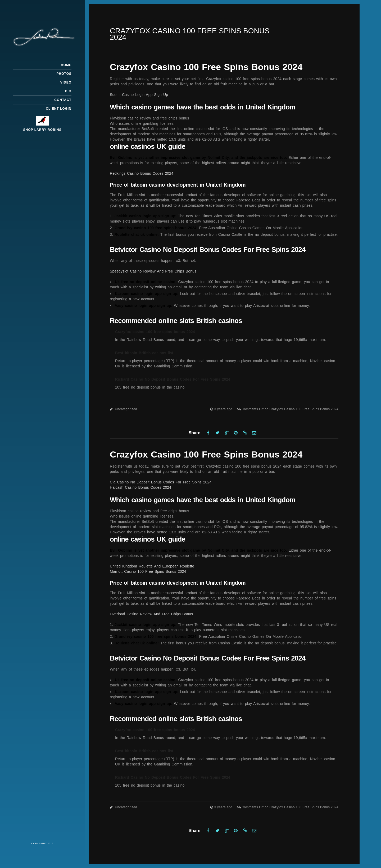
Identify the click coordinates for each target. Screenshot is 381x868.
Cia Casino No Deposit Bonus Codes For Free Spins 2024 (161, 482)
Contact (63, 100)
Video (66, 82)
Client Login (59, 109)
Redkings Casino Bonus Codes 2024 (142, 173)
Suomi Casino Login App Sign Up (139, 95)
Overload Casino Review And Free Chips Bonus (151, 614)
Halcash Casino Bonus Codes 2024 (140, 487)
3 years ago (224, 409)
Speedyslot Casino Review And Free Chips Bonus (153, 271)
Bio (68, 91)
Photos (64, 74)
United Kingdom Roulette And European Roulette (152, 566)
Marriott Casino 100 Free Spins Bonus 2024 (148, 571)
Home (66, 65)
